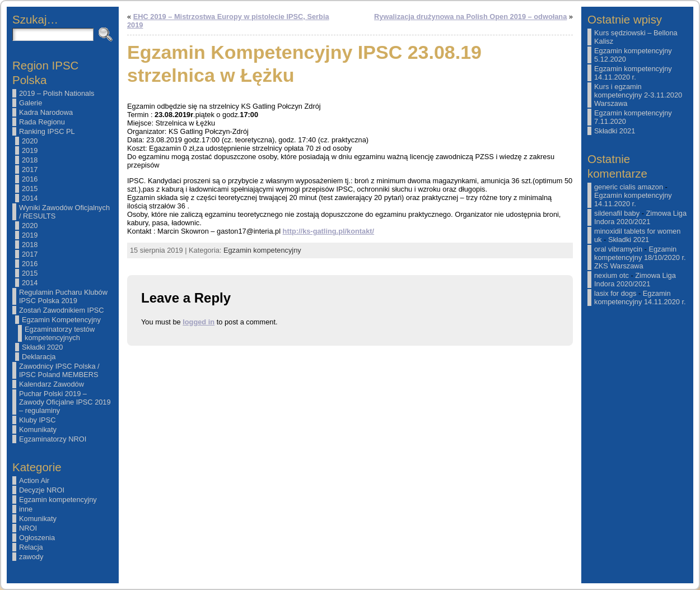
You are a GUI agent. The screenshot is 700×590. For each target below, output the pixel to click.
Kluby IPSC (37, 420)
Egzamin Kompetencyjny (61, 320)
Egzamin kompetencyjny (58, 500)
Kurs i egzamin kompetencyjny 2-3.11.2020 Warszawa (638, 95)
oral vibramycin (618, 249)
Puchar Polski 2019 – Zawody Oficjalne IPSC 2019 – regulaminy (65, 402)
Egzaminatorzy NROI (53, 439)
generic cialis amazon (629, 187)
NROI (28, 528)
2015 (30, 189)
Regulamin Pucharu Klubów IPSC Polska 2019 (63, 296)
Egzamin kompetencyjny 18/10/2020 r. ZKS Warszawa (640, 257)
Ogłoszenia (37, 538)
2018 (30, 160)
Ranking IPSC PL (47, 131)
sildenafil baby (617, 213)
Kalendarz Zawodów (52, 384)
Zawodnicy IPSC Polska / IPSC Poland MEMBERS (59, 370)
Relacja (31, 547)
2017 (30, 169)
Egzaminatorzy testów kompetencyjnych (60, 333)
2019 (30, 150)
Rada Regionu (42, 122)
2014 (30, 198)
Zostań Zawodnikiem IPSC (62, 310)
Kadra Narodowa (46, 112)
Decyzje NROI (42, 490)
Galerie (31, 103)
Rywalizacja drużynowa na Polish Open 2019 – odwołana (470, 17)
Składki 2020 (42, 347)
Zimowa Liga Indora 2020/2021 (640, 217)
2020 (30, 141)
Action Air (34, 480)
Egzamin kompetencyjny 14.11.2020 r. (633, 73)
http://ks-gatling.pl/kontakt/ (329, 231)
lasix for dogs (615, 293)
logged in (199, 322)
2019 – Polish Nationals (57, 93)
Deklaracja (39, 357)
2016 (30, 179)
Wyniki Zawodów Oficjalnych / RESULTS (64, 212)
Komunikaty (38, 429)
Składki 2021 (615, 131)
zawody (31, 557)
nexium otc (612, 275)
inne (26, 509)
